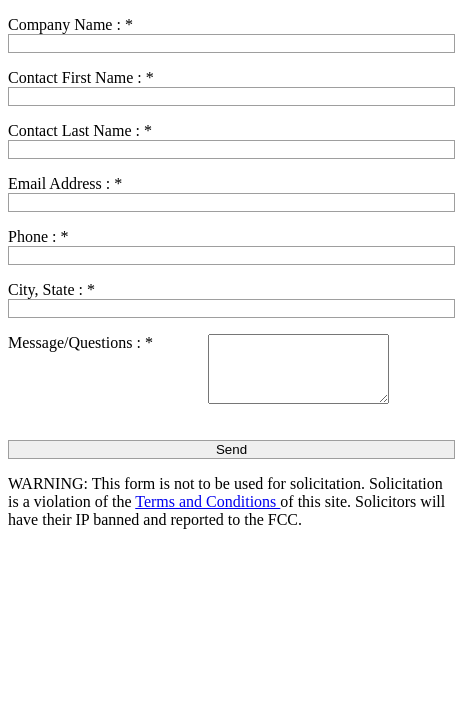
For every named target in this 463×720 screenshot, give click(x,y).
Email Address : (65, 183)
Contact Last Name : (80, 130)
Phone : (38, 236)
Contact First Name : (81, 77)
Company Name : (70, 24)
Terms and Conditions (207, 501)
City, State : (51, 289)
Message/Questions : (80, 342)
